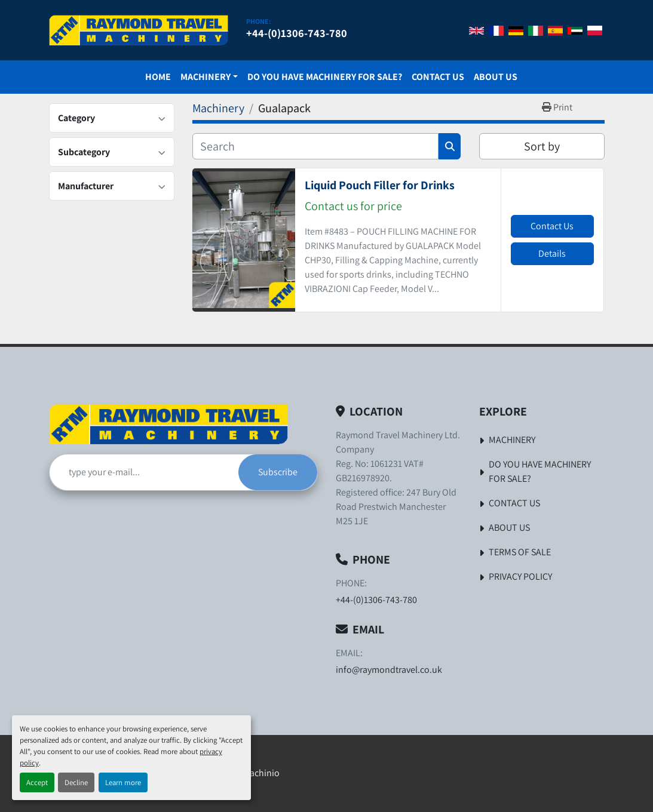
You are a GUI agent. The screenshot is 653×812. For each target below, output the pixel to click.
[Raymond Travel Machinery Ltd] (168, 424)
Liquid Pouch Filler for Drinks (380, 185)
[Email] (144, 472)
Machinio (261, 773)
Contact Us (438, 77)
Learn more (123, 782)
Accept (37, 782)
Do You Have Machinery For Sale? (325, 77)
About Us (496, 77)
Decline (76, 782)
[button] (209, 77)
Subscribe (278, 472)
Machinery (206, 77)
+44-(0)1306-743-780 (297, 33)
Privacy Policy (520, 576)
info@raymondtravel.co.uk (389, 670)
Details (552, 253)
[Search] (316, 146)
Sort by (542, 146)
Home (158, 77)
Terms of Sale (520, 552)
